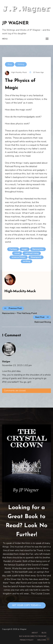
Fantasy (13, 249)
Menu (5, 39)
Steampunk (36, 257)
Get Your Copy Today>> (27, 605)
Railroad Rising (43, 322)
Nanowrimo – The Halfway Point (20, 313)
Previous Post (13, 308)
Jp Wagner (15, 23)
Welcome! (42, 640)
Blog (10, 64)
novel (17, 253)
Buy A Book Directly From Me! (33, 636)
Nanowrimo (38, 249)
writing (26, 261)
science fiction (19, 257)
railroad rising (32, 253)
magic (25, 249)
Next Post (42, 317)
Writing (21, 64)
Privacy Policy (27, 640)
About (35, 633)
